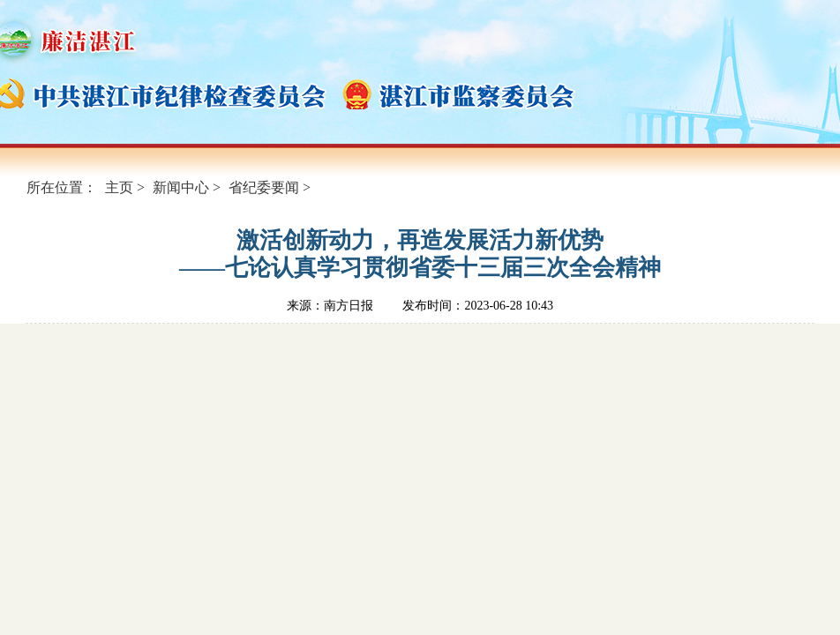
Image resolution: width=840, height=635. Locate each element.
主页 (119, 187)
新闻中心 (181, 187)
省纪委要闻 (264, 187)
